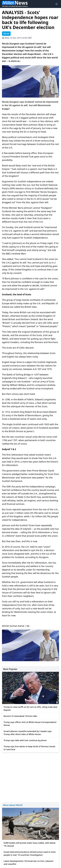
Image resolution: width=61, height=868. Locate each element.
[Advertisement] (30, 777)
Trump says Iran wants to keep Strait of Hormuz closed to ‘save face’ (29, 748)
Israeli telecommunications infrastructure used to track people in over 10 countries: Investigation (30, 853)
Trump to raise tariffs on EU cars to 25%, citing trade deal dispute (30, 708)
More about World (13, 805)
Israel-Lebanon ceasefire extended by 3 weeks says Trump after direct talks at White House (28, 733)
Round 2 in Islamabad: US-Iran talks (20, 716)
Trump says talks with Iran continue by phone (25, 740)
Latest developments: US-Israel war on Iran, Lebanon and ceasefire (29, 863)
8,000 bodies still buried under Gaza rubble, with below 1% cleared (29, 844)
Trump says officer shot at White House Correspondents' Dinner (30, 724)
